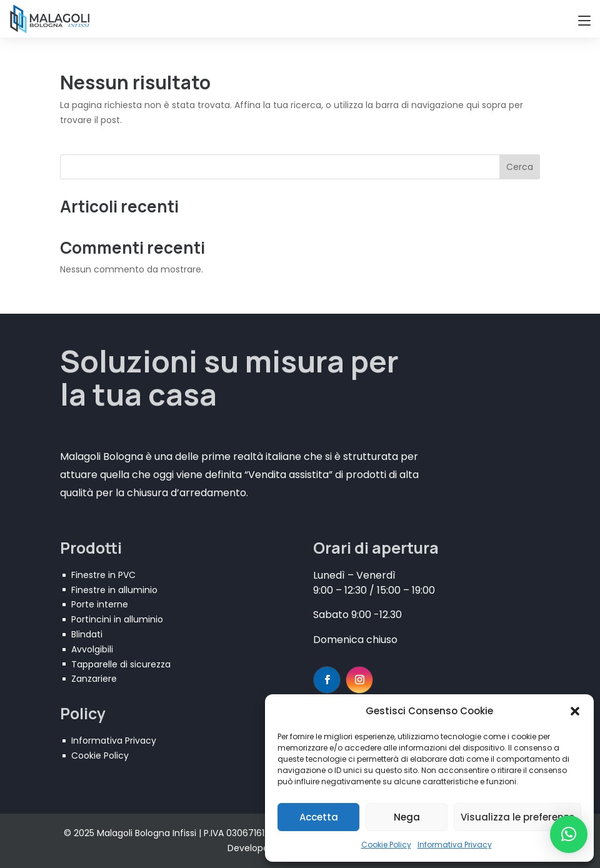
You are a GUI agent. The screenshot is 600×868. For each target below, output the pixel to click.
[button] (575, 711)
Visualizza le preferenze (517, 817)
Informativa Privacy (455, 845)
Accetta (319, 817)
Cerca (520, 167)
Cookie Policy (386, 845)
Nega (407, 817)
